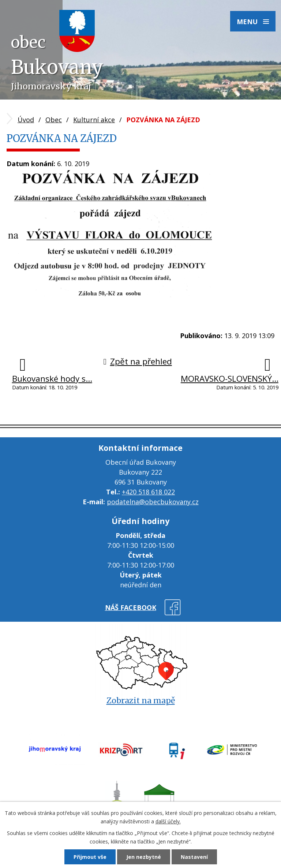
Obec (54, 120)
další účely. (168, 821)
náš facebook (131, 607)
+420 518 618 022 (148, 492)
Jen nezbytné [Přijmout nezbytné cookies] (144, 857)
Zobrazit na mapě (141, 701)
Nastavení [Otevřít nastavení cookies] (194, 857)
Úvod (26, 120)
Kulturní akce (94, 120)
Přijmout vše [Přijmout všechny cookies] (90, 857)
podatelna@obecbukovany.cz (153, 502)
